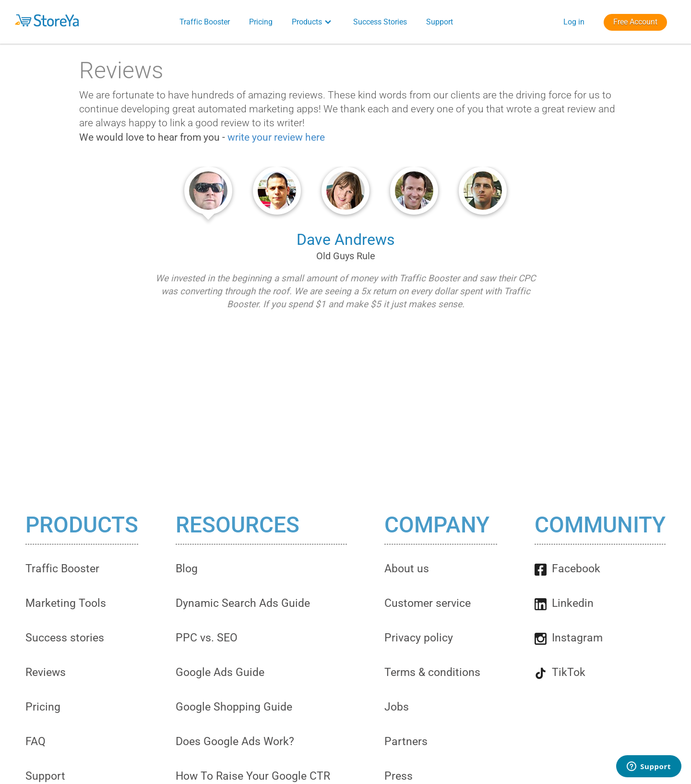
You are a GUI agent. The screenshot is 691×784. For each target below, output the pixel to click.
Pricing (43, 707)
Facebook (567, 569)
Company (437, 525)
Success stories (65, 638)
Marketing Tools (66, 603)
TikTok (560, 672)
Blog (187, 569)
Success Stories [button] (380, 22)
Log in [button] (574, 22)
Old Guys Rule (346, 256)
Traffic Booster (62, 569)
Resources (238, 525)
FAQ (36, 742)
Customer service (428, 603)
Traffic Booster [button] (205, 22)
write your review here (276, 137)
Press (399, 776)
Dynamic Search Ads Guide (243, 603)
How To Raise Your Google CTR (253, 776)
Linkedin (564, 603)
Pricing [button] (261, 22)
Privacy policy (419, 638)
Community (600, 525)
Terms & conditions (432, 672)
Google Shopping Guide (234, 707)
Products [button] (313, 22)
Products (82, 525)
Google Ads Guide (220, 672)
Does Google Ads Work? (235, 742)
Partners (406, 742)
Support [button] (440, 22)
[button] (77, 20)
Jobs (397, 707)
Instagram (569, 638)
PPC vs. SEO (207, 638)
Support (45, 776)
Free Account (635, 22)
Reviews (46, 672)
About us (407, 569)
